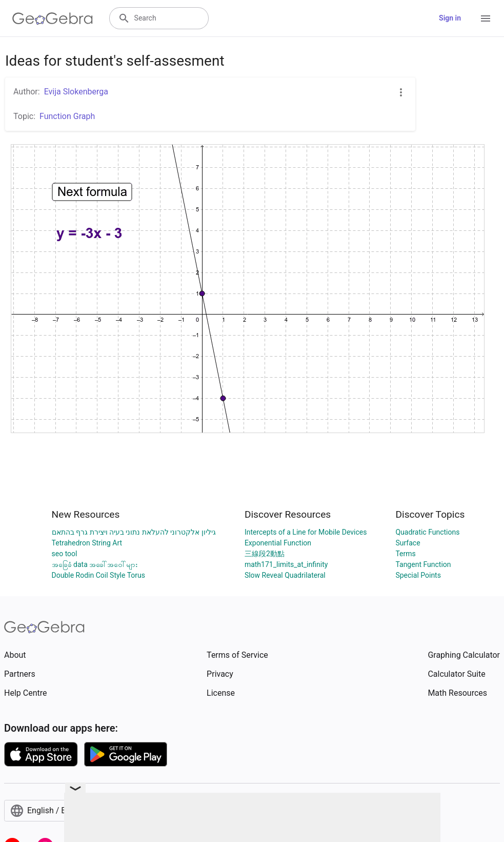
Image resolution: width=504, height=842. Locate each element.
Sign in (450, 18)
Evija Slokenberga (76, 92)
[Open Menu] (486, 18)
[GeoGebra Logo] (53, 18)
